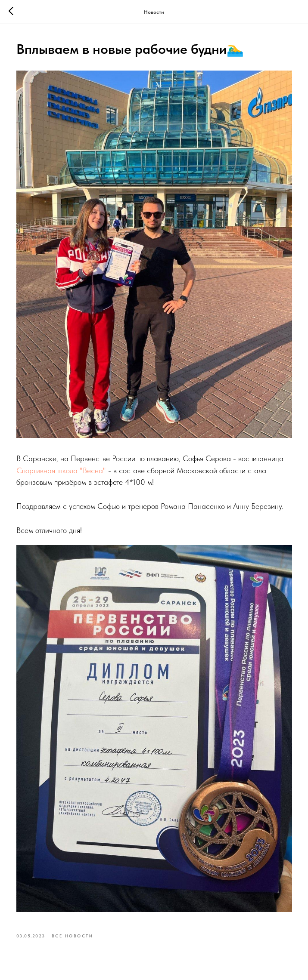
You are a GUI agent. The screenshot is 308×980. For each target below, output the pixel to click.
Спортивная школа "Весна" (61, 470)
